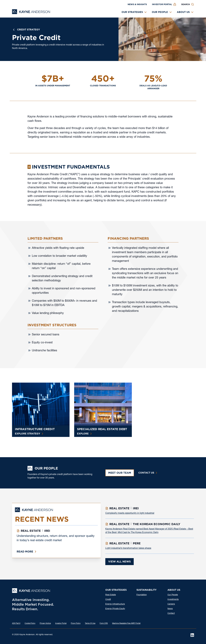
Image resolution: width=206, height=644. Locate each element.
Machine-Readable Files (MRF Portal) (126, 623)
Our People (160, 12)
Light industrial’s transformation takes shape (128, 548)
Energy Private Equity (115, 609)
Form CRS (104, 623)
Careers (171, 604)
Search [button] (186, 4)
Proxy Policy (76, 623)
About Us (183, 12)
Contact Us (146, 473)
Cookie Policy (30, 623)
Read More (25, 552)
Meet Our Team (120, 473)
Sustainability (146, 590)
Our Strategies (132, 12)
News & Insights (137, 4)
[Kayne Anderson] (31, 13)
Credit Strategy (28, 30)
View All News (120, 562)
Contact (171, 613)
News (170, 609)
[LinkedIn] (192, 635)
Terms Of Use (90, 623)
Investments (173, 600)
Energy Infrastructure (115, 604)
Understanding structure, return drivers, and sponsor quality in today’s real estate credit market (56, 538)
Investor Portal (162, 4)
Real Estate (111, 595)
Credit (108, 600)
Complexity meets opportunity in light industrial (130, 513)
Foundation (142, 595)
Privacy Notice (45, 623)
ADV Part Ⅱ (16, 623)
